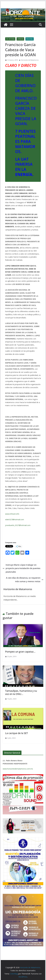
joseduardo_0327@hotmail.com (18, 525)
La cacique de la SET (16, 733)
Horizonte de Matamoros (30, 60)
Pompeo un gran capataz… (20, 652)
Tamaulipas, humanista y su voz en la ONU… (21, 692)
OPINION (20, 39)
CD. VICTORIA (10, 39)
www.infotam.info (12, 514)
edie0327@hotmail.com (15, 520)
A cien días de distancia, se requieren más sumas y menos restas (25, 580)
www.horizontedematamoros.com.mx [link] (18, 769)
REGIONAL (30, 39)
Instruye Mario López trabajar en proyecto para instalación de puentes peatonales (22, 568)
